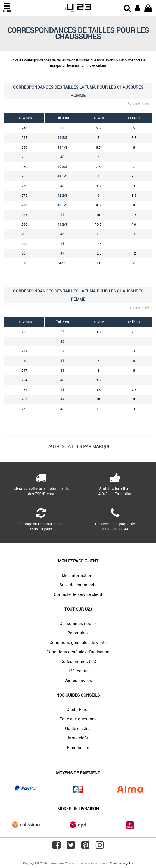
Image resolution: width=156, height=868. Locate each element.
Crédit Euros (78, 709)
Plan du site (78, 747)
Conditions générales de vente (78, 642)
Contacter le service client (78, 594)
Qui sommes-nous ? (78, 623)
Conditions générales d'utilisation (78, 652)
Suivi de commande (78, 585)
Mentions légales (121, 863)
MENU (7, 8)
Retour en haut (138, 103)
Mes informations (78, 575)
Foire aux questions (78, 719)
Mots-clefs (78, 738)
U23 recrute (78, 671)
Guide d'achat (78, 728)
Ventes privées (78, 680)
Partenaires (78, 633)
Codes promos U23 (78, 661)
